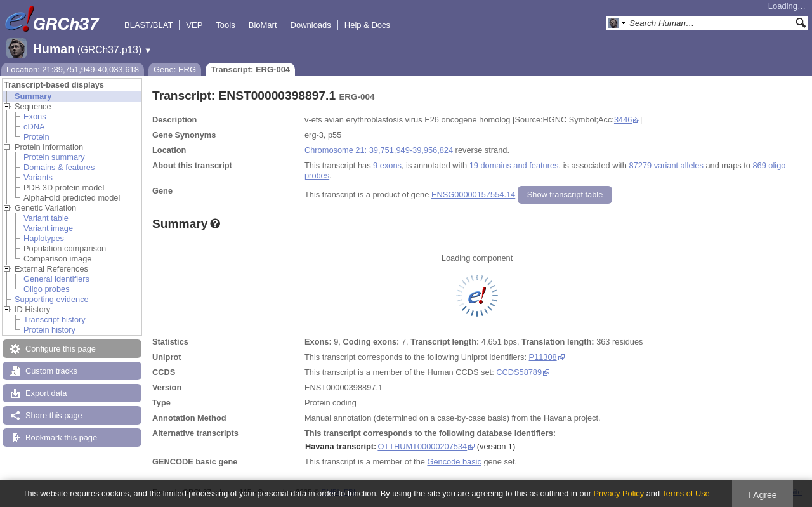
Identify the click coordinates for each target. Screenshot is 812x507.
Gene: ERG (175, 69)
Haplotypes (44, 238)
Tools (225, 25)
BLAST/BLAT (148, 25)
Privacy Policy (619, 493)
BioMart (263, 25)
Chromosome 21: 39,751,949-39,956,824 (379, 150)
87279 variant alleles (666, 165)
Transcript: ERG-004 (250, 69)
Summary (33, 96)
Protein (36, 137)
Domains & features (59, 167)
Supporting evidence (52, 299)
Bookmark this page (61, 438)
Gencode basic (454, 462)
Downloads (311, 25)
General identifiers (56, 279)
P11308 (543, 357)
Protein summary (54, 157)
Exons (35, 116)
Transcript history (55, 319)
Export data (46, 393)
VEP (194, 25)
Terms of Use (685, 493)
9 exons (387, 165)
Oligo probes (47, 289)
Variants (38, 177)
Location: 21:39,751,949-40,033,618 (73, 69)
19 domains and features (514, 165)
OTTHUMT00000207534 (422, 446)
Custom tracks (51, 371)
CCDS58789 (519, 372)
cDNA (34, 127)
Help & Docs (367, 25)
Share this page (54, 415)
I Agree (763, 495)
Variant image (48, 228)
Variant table (46, 218)
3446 (623, 120)
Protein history (49, 330)
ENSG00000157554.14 (473, 194)
